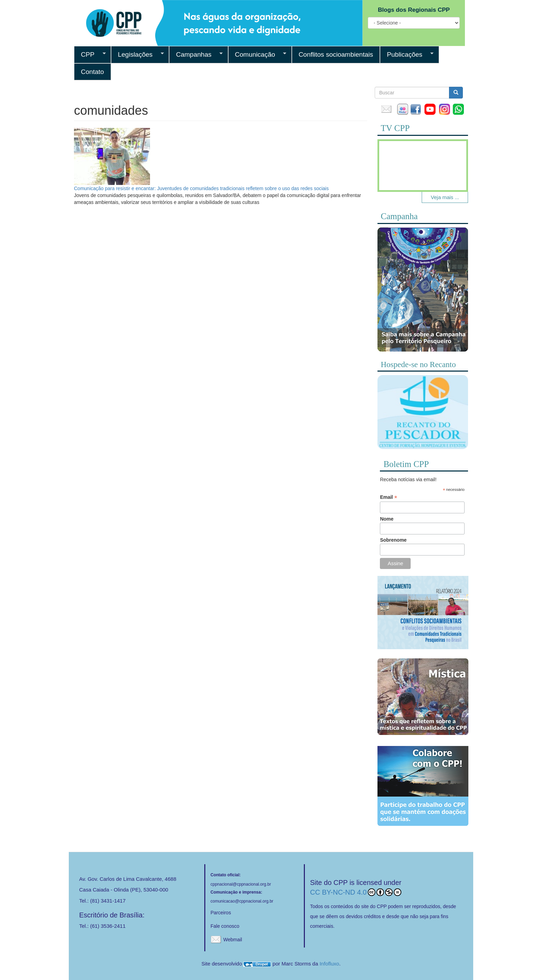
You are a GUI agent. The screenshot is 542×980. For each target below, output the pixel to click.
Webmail (233, 940)
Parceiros (221, 913)
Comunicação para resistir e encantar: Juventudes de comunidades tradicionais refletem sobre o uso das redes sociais (201, 188)
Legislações (137, 55)
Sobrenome (393, 540)
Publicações (407, 55)
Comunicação (257, 55)
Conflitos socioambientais (336, 54)
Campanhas (196, 55)
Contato (92, 72)
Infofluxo (329, 964)
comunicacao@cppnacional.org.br (242, 901)
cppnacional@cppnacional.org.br (241, 884)
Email (388, 497)
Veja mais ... (445, 197)
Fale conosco (225, 926)
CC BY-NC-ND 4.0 (356, 892)
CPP (90, 55)
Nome (387, 519)
